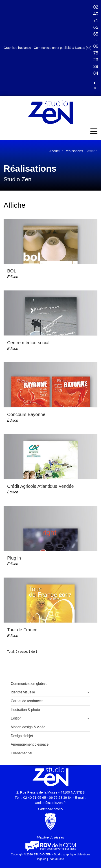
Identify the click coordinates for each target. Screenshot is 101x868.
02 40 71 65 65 (96, 20)
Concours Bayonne (26, 414)
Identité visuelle (23, 692)
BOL (12, 271)
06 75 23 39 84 (96, 60)
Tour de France (22, 630)
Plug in (14, 558)
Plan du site (56, 859)
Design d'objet (22, 736)
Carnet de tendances (27, 701)
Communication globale (29, 684)
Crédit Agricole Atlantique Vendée (41, 486)
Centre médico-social (28, 343)
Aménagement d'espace (30, 744)
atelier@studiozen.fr (50, 803)
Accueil (55, 151)
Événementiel (21, 753)
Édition (13, 277)
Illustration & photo (25, 710)
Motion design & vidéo (28, 727)
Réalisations (74, 151)
